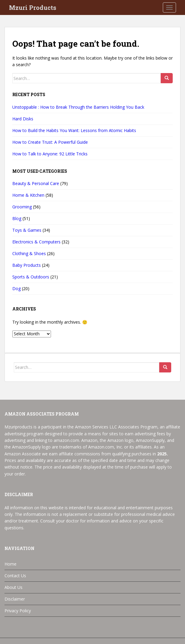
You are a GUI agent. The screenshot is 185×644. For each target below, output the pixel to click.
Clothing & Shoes (29, 253)
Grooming (22, 207)
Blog (17, 218)
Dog (16, 288)
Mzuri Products (33, 7)
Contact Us (15, 576)
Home (10, 564)
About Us (13, 587)
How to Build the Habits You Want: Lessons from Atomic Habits (74, 130)
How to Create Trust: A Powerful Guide (50, 142)
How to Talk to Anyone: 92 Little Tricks (50, 154)
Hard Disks (23, 119)
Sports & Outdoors (31, 277)
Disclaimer (15, 599)
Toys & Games (27, 230)
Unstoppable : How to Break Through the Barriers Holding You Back (78, 107)
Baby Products (27, 265)
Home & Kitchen (28, 195)
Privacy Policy (18, 611)
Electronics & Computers (36, 242)
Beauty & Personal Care (36, 183)
